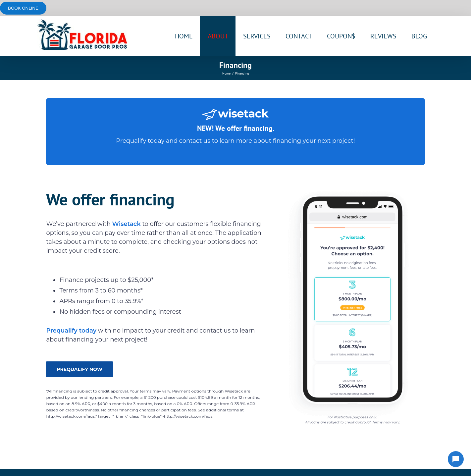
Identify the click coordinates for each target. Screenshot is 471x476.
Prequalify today (140, 141)
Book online (23, 8)
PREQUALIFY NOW (79, 369)
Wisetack (127, 224)
